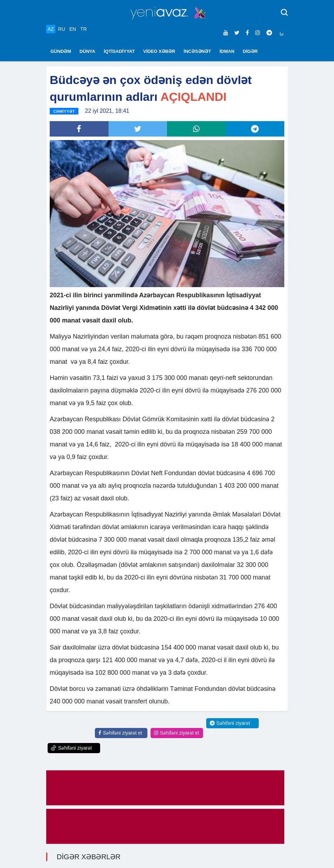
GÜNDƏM (61, 51)
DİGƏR (250, 51)
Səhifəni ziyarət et (120, 733)
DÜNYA (87, 51)
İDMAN (227, 51)
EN (73, 29)
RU (62, 29)
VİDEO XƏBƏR (159, 51)
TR (83, 29)
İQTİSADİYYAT (119, 51)
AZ (51, 29)
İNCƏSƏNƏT (197, 51)
